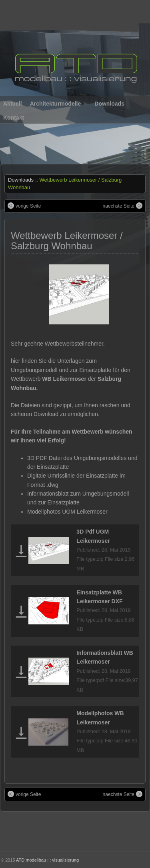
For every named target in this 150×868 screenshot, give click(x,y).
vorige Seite (28, 206)
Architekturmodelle (59, 105)
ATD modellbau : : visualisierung (47, 860)
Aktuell (13, 104)
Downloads (109, 104)
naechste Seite (119, 206)
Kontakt (14, 118)
